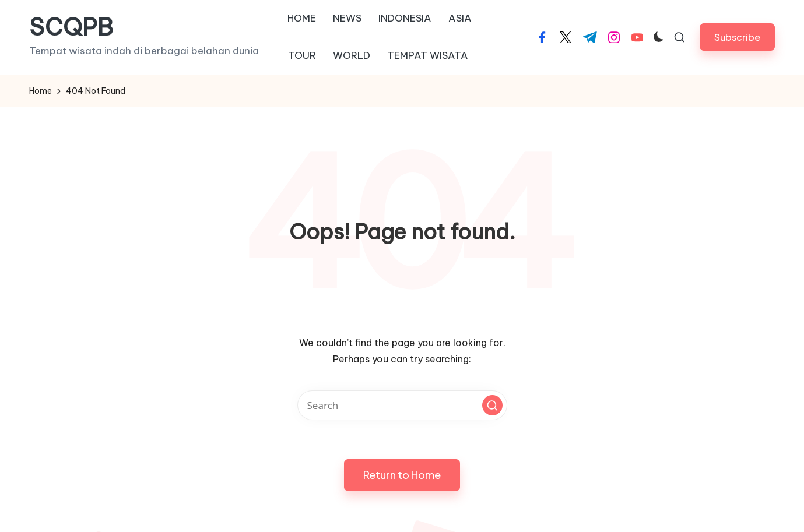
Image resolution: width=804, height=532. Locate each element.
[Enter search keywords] (402, 405)
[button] (737, 37)
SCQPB (71, 27)
